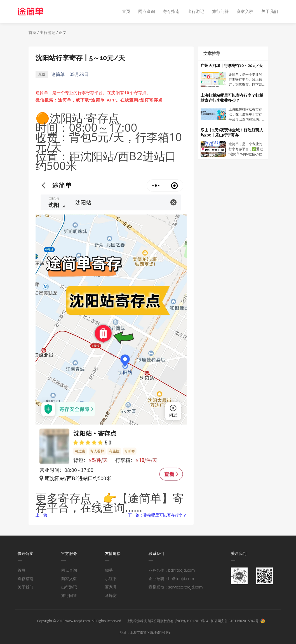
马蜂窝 (111, 595)
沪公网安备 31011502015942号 (235, 621)
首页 (126, 11)
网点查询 (147, 11)
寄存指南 (171, 11)
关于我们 (270, 11)
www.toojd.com (78, 621)
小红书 (111, 579)
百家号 (111, 587)
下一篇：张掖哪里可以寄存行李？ (157, 515)
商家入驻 (245, 11)
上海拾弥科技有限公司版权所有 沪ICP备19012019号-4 (167, 621)
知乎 (109, 570)
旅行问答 (220, 11)
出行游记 (196, 11)
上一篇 (41, 515)
